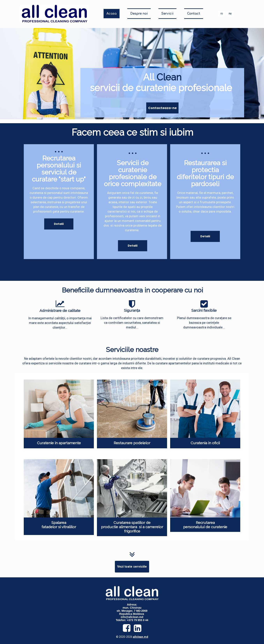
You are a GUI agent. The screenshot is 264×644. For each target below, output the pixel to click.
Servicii (167, 14)
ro (222, 13)
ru (230, 13)
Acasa (112, 14)
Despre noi (139, 14)
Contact (194, 14)
